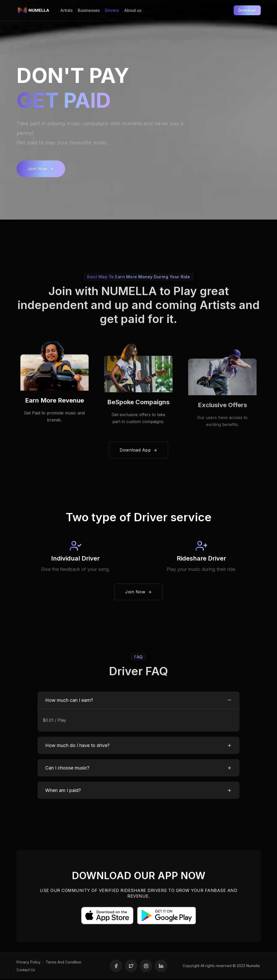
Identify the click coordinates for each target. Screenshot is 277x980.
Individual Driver (75, 559)
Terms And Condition (64, 963)
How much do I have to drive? (77, 747)
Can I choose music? (67, 769)
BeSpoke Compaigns (138, 419)
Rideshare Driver (201, 559)
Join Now (41, 169)
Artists (66, 10)
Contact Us (26, 971)
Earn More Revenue (55, 415)
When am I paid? (63, 792)
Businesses (89, 10)
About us (133, 10)
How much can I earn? (69, 701)
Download (245, 10)
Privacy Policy (29, 963)
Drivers (112, 10)
